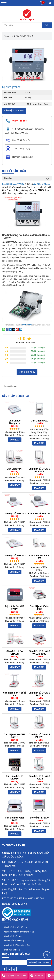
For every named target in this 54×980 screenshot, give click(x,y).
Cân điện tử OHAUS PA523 (39, 694)
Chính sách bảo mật (13, 936)
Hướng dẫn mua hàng (14, 941)
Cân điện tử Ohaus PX (39, 557)
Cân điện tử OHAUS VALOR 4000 (39, 652)
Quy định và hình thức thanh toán (19, 932)
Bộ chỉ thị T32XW (39, 818)
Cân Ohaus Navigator (15, 422)
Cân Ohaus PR (15, 469)
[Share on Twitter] (10, 329)
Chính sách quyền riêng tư (16, 927)
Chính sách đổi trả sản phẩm (17, 945)
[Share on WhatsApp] (4, 329)
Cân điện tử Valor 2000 (15, 819)
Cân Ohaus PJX (39, 421)
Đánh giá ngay (27, 372)
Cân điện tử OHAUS (25, 36)
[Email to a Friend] (14, 329)
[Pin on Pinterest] (17, 329)
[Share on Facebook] (7, 329)
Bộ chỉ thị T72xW (11, 87)
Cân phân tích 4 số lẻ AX (15, 694)
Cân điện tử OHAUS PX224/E (39, 470)
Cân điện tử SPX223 (39, 513)
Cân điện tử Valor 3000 (39, 608)
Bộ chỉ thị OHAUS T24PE (15, 608)
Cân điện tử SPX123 (15, 513)
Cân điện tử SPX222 (15, 555)
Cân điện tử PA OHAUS (15, 652)
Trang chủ (9, 36)
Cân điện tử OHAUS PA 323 (39, 736)
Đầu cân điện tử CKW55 (15, 777)
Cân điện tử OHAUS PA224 (39, 777)
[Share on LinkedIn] (21, 329)
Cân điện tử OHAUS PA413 (15, 736)
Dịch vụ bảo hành (12, 950)
